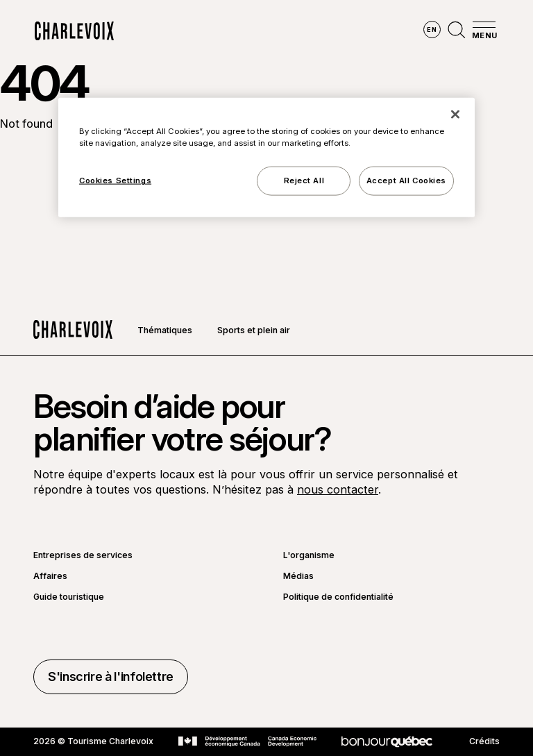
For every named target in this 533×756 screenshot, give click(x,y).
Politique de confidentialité (338, 597)
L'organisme (309, 555)
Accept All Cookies (406, 180)
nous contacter (338, 489)
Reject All (304, 180)
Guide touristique (69, 597)
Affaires (50, 576)
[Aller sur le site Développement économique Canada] (247, 741)
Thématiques (165, 330)
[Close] (455, 115)
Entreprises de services (83, 555)
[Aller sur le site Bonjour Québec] (387, 742)
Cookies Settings (115, 180)
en (432, 30)
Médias (298, 576)
